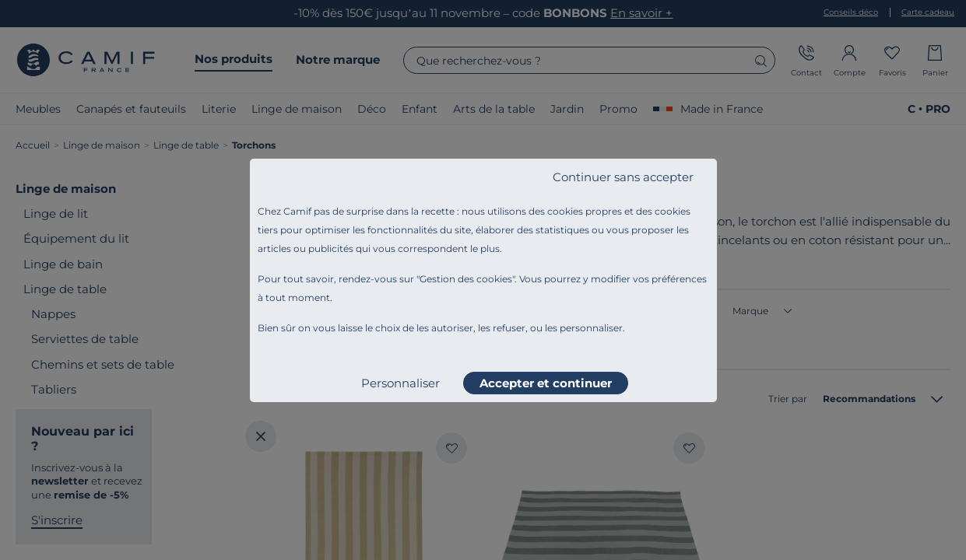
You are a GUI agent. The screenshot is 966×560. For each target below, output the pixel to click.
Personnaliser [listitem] (400, 383)
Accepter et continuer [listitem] (546, 383)
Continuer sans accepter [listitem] (623, 177)
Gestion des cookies (466, 279)
